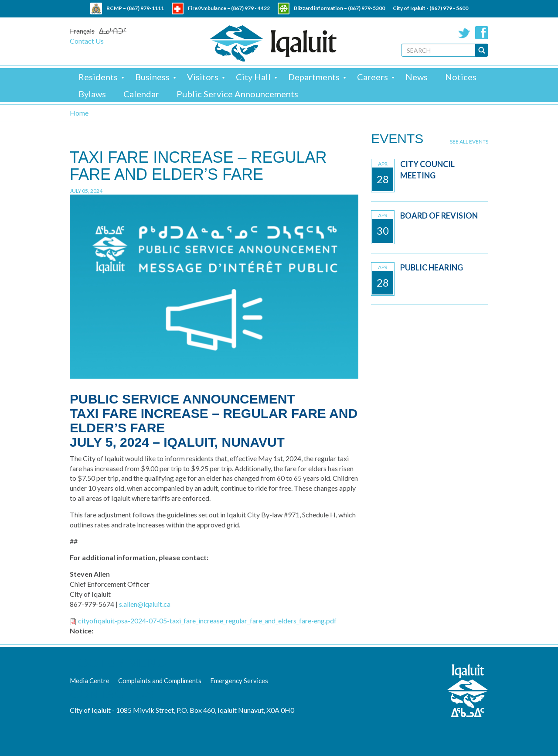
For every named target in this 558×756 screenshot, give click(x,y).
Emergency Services (239, 681)
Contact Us (87, 41)
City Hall (253, 77)
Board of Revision (439, 216)
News (417, 77)
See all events (469, 142)
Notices (461, 77)
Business (152, 77)
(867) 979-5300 (366, 8)
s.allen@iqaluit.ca (145, 604)
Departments (314, 77)
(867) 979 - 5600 (449, 8)
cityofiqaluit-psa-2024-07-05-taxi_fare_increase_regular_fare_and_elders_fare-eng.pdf (207, 621)
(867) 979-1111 (145, 8)
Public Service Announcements (237, 94)
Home (79, 113)
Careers (373, 77)
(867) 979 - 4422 (250, 8)
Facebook (482, 33)
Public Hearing (432, 267)
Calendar (141, 94)
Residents (98, 77)
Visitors (203, 77)
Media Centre (90, 681)
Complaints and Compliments (160, 681)
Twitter (464, 33)
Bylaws (92, 94)
